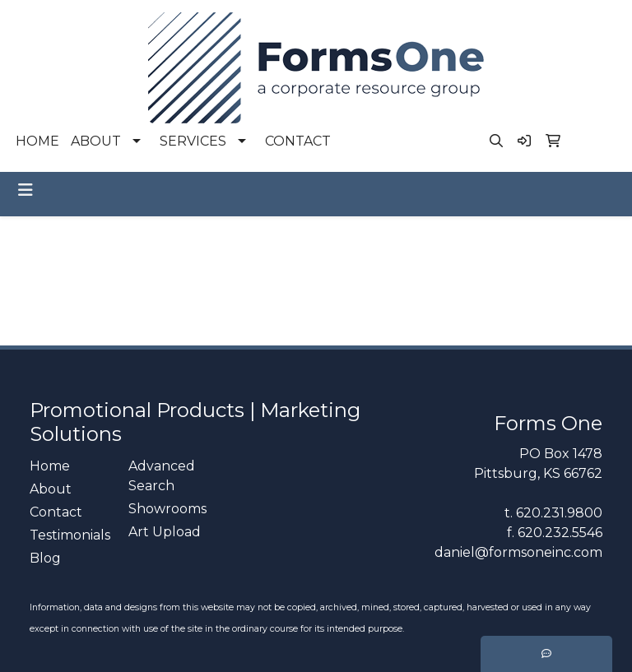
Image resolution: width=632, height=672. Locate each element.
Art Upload (165, 532)
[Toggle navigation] (26, 190)
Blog (45, 558)
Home (50, 466)
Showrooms (167, 509)
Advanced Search (162, 476)
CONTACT (298, 141)
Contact (56, 512)
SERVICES (193, 141)
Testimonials (69, 535)
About (51, 489)
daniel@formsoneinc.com (518, 552)
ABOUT (96, 141)
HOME (37, 141)
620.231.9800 (559, 513)
